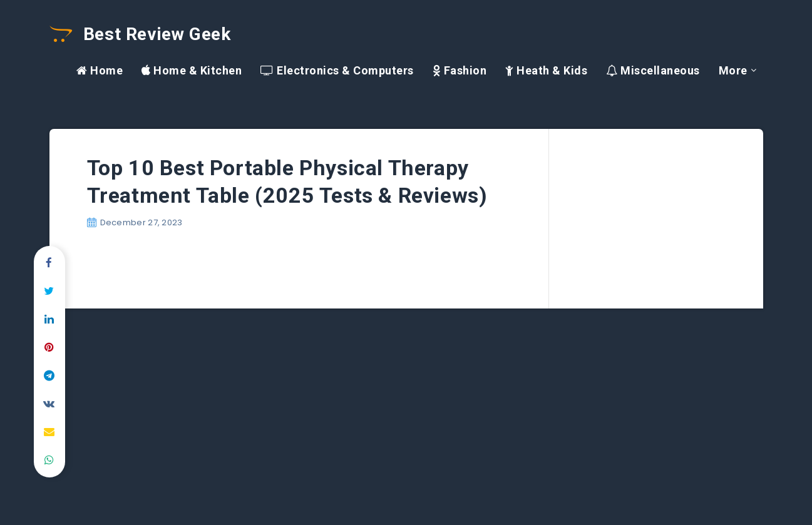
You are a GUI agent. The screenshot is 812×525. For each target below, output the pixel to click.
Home (100, 70)
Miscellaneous (653, 70)
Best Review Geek (140, 34)
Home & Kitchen (192, 70)
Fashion (460, 70)
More (733, 70)
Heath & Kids (546, 70)
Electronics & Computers (337, 70)
